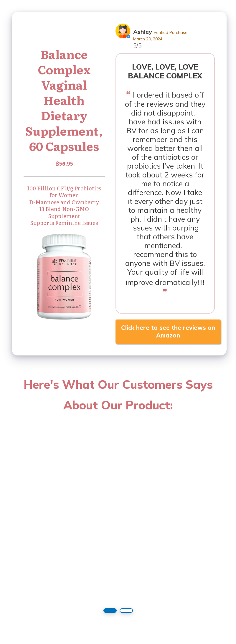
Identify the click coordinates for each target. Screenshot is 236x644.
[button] (110, 611)
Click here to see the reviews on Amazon (168, 331)
